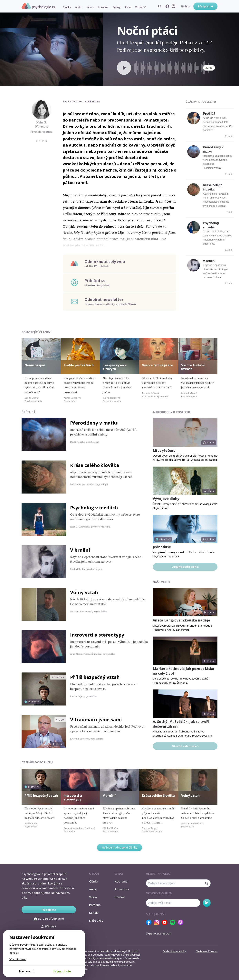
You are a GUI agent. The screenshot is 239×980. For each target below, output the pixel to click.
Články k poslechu (201, 102)
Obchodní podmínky (174, 951)
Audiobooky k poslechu (172, 412)
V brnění (209, 261)
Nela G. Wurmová (42, 124)
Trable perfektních (79, 365)
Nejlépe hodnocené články (119, 847)
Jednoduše (162, 547)
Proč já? (209, 114)
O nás (139, 7)
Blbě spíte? (92, 101)
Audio (79, 7)
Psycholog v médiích (94, 507)
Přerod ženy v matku (94, 423)
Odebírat (207, 903)
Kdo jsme (121, 881)
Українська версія (159, 933)
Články (67, 7)
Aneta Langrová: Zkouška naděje (181, 620)
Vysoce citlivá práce (158, 365)
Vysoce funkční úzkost (193, 367)
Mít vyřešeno (164, 450)
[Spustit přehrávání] (124, 68)
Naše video (161, 582)
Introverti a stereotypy (97, 635)
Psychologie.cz (38, 6)
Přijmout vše (62, 971)
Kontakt (120, 897)
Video (90, 7)
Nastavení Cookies (207, 951)
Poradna (103, 7)
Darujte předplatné (49, 918)
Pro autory (122, 889)
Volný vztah (84, 592)
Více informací (18, 959)
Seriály (117, 7)
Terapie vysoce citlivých (115, 367)
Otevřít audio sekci (185, 567)
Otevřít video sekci (185, 746)
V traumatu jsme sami (96, 719)
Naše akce (96, 920)
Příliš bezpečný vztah (95, 677)
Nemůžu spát (35, 365)
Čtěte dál (29, 412)
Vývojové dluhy (166, 499)
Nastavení (26, 971)
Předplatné (205, 6)
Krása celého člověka (95, 465)
